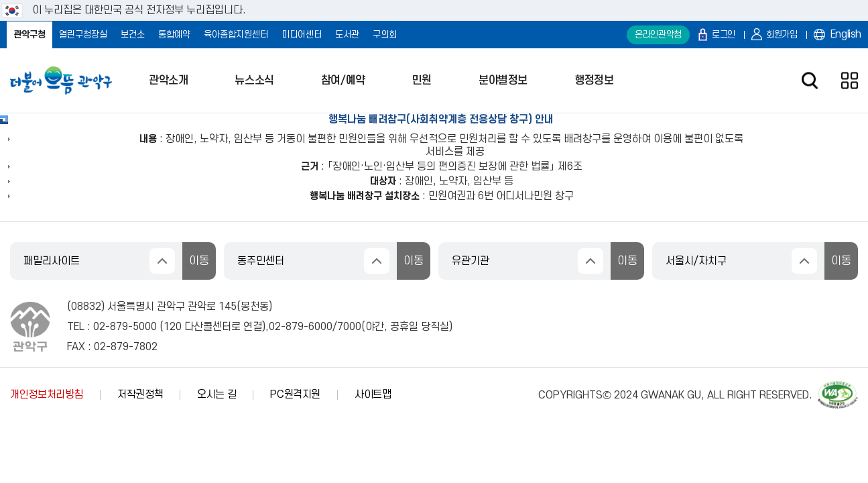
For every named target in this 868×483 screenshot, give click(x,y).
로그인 (724, 35)
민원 (422, 80)
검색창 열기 (809, 81)
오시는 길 (216, 394)
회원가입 (782, 35)
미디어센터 (302, 35)
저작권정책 (140, 394)
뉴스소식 (254, 80)
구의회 (385, 35)
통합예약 (174, 35)
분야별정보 (503, 80)
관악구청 (29, 35)
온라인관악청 (658, 35)
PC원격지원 (295, 394)
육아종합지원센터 (236, 35)
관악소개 (168, 80)
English (846, 34)
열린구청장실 (83, 35)
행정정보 (594, 80)
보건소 (133, 35)
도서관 (347, 35)
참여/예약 (343, 80)
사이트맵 (373, 394)
